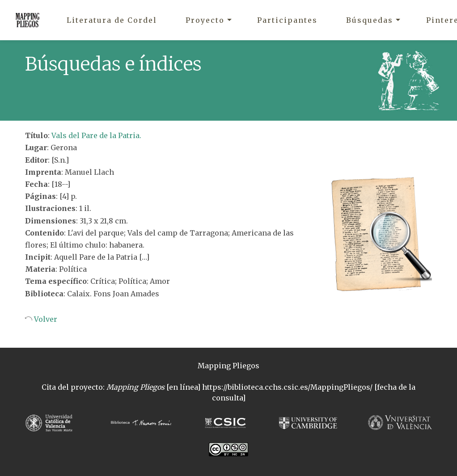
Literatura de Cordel (112, 20)
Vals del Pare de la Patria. (96, 135)
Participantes (287, 20)
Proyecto (205, 20)
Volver (45, 319)
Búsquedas (370, 20)
